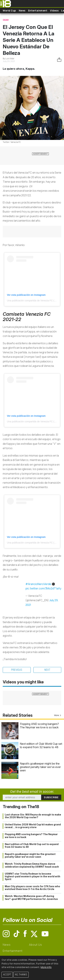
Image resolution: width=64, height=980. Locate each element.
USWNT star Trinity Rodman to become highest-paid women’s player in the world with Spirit (33, 877)
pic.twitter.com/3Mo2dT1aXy (43, 588)
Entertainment (38, 11)
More (58, 715)
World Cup (9, 11)
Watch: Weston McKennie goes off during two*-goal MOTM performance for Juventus (31, 897)
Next (47, 670)
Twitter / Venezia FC (12, 142)
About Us (35, 945)
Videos (54, 11)
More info (46, 967)
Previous (17, 670)
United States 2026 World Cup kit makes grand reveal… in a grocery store (33, 826)
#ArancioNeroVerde (38, 584)
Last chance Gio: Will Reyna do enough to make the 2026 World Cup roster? (33, 816)
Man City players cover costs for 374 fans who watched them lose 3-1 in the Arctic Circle (32, 888)
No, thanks (21, 975)
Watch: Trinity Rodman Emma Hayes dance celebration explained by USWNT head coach (32, 865)
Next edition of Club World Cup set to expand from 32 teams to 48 (41, 745)
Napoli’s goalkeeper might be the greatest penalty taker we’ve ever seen (40, 767)
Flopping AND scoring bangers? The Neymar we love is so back (39, 726)
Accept (7, 975)
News (22, 11)
